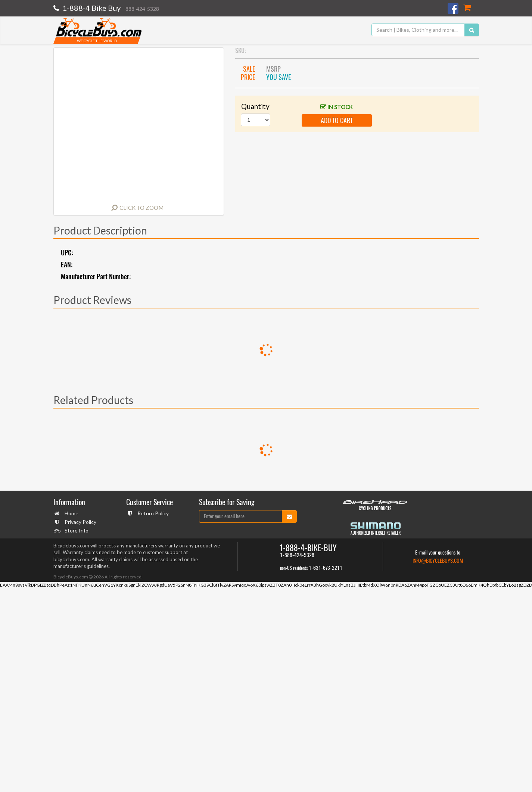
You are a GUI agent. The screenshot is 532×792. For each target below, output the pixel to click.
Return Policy (152, 513)
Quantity (255, 106)
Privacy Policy (80, 522)
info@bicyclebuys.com (438, 561)
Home (71, 513)
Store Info (76, 530)
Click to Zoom (141, 208)
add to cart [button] (337, 120)
